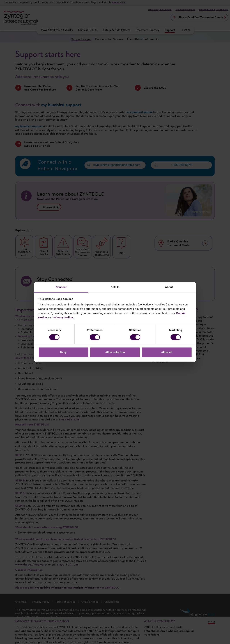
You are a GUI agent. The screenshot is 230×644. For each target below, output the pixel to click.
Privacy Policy (63, 317)
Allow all (167, 352)
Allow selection (115, 352)
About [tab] (169, 287)
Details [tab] (115, 287)
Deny (63, 352)
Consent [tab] (61, 287)
